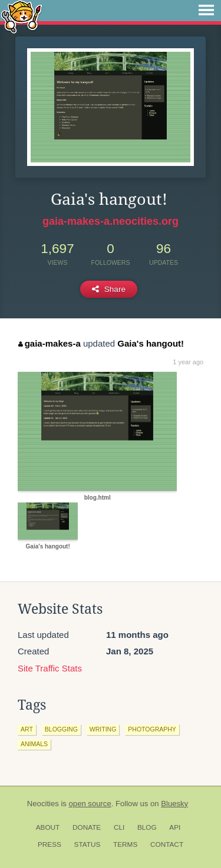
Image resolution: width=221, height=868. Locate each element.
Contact (167, 844)
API (175, 827)
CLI (119, 827)
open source (90, 804)
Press (50, 844)
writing (103, 729)
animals (34, 744)
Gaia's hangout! (151, 343)
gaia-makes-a (50, 343)
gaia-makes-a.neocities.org (111, 221)
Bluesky (174, 804)
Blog (147, 827)
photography (152, 729)
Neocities (43, 804)
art (27, 729)
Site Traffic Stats (50, 668)
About (48, 827)
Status (88, 844)
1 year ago (188, 362)
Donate (87, 827)
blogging (61, 729)
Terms (125, 844)
